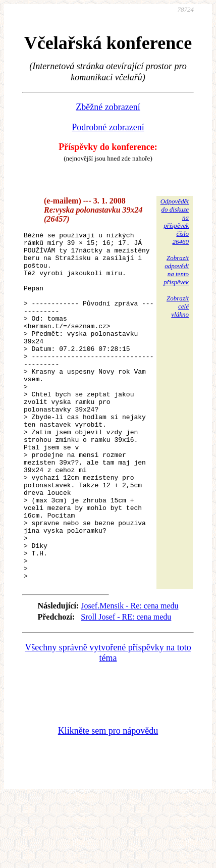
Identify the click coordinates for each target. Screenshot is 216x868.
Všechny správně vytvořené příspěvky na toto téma (108, 723)
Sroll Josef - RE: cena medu (126, 686)
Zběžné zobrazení (108, 107)
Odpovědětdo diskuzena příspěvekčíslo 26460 (175, 221)
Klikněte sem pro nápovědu (108, 800)
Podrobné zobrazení (108, 127)
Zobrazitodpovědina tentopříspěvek (176, 270)
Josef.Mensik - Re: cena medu (129, 675)
